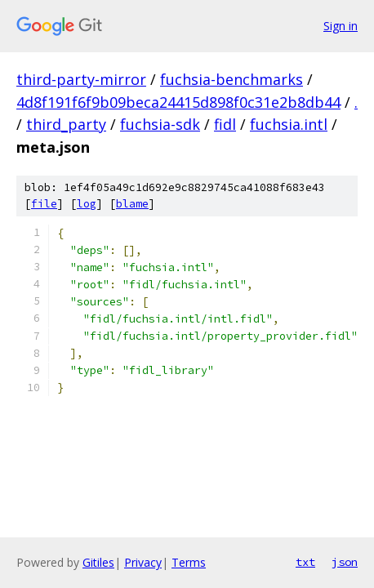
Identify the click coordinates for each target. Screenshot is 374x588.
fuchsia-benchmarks (232, 79)
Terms (189, 562)
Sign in (341, 26)
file (44, 204)
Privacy (143, 562)
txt (305, 562)
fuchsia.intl (289, 124)
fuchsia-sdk (160, 124)
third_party (66, 124)
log (87, 204)
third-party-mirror (81, 79)
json (345, 562)
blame (132, 204)
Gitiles (98, 562)
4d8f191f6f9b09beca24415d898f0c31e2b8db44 (178, 102)
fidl (225, 124)
